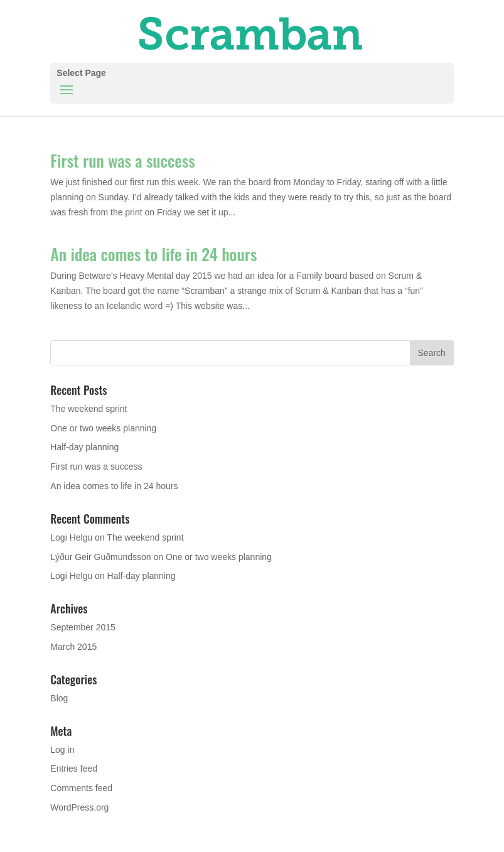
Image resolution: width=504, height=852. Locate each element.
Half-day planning (84, 447)
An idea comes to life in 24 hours (153, 254)
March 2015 (73, 647)
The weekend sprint (88, 409)
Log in (62, 750)
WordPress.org (79, 807)
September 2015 (83, 627)
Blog (59, 698)
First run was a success (122, 160)
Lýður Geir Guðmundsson (100, 557)
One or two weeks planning (103, 428)
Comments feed (81, 788)
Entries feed (74, 768)
